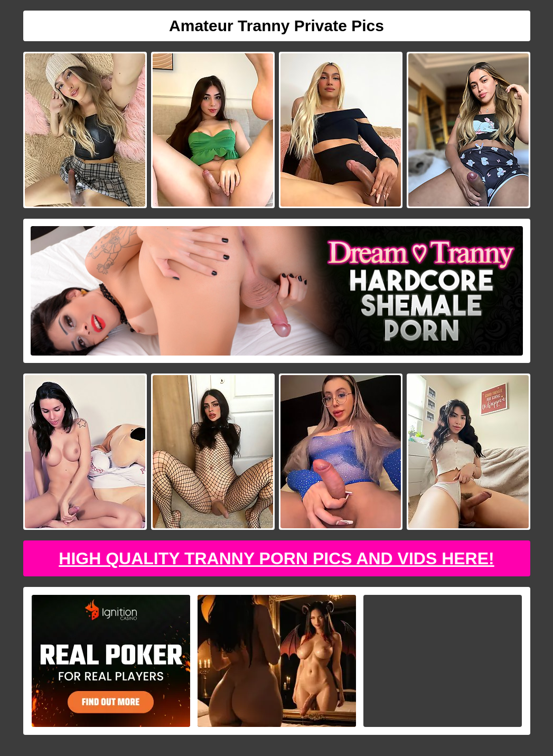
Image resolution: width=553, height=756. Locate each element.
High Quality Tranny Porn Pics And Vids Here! (276, 558)
